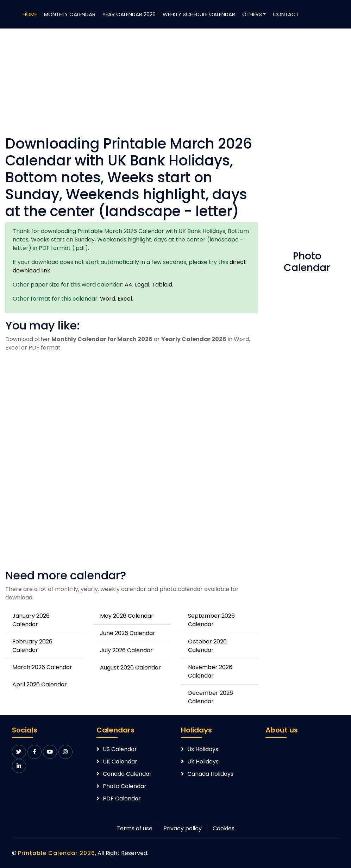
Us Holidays (203, 749)
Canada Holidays (210, 774)
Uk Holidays (203, 762)
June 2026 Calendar (128, 633)
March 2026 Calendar (42, 667)
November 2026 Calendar (210, 671)
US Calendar (120, 749)
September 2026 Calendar (211, 620)
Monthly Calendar (70, 14)
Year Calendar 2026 (129, 14)
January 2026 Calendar (31, 620)
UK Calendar (120, 762)
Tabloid (162, 285)
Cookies (224, 828)
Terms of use (134, 828)
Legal (142, 285)
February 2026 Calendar (32, 646)
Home (30, 14)
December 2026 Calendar (211, 697)
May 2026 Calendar (127, 616)
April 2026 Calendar (40, 684)
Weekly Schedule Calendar (199, 14)
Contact (286, 14)
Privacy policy (183, 828)
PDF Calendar (122, 798)
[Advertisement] (132, 86)
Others (252, 14)
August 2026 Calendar (130, 668)
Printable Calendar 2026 (57, 853)
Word (108, 299)
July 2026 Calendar (126, 650)
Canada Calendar (127, 774)
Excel (125, 299)
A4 (129, 285)
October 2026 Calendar (207, 646)
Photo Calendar (125, 786)
